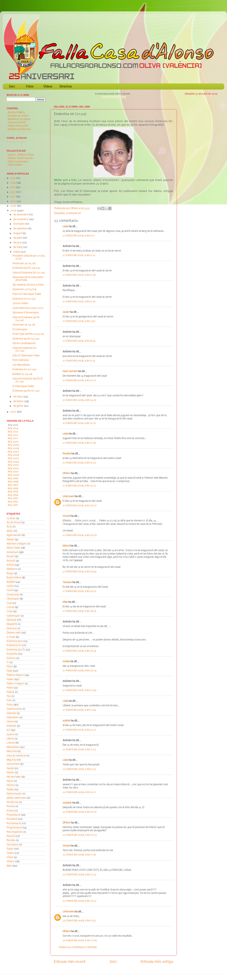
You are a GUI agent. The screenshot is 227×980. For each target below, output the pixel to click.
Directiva (66, 87)
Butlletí (11, 582)
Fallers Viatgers (15, 684)
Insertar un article (18, 116)
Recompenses (15, 832)
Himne (10, 722)
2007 (14, 412)
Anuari (10, 557)
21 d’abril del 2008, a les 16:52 (79, 591)
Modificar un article (19, 119)
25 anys (11, 518)
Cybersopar (13, 616)
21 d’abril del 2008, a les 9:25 (79, 361)
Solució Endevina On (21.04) (29, 273)
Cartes (10, 586)
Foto (9, 701)
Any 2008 (13, 448)
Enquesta (12, 654)
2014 (13, 183)
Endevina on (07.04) (24, 370)
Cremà (10, 607)
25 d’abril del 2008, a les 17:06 (80, 941)
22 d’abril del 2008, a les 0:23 (79, 750)
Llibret (10, 739)
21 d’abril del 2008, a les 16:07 (80, 506)
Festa (10, 688)
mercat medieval (16, 756)
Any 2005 (13, 458)
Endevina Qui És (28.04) (26, 268)
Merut (66, 546)
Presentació (13, 815)
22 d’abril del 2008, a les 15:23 (79, 901)
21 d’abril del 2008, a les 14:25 (79, 400)
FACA (10, 667)
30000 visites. (21, 303)
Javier (66, 312)
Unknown (68, 497)
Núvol (10, 781)
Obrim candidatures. (24, 343)
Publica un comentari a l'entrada (78, 947)
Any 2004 (13, 462)
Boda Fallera (14, 578)
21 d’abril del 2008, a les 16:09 (80, 535)
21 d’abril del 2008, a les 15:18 (79, 443)
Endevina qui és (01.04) (26, 391)
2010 (13, 201)
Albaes (10, 540)
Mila (65, 602)
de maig (18, 247)
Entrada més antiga (157, 962)
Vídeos (48, 87)
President (12, 819)
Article (10, 565)
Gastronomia (14, 709)
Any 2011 (13, 438)
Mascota (12, 751)
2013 (13, 187)
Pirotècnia (12, 802)
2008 (14, 211)
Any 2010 (13, 442)
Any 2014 (13, 428)
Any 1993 (13, 498)
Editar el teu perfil (18, 126)
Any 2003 (13, 465)
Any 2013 (13, 432)
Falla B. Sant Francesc (21, 158)
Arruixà (11, 561)
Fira (9, 696)
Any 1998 (13, 482)
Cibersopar (13, 599)
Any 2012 (13, 435)
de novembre (21, 219)
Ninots (10, 773)
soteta (66, 721)
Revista (11, 840)
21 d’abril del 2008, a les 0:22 (79, 255)
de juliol (18, 238)
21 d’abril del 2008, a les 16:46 (80, 572)
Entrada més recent (70, 962)
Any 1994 (13, 495)
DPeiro (75, 208)
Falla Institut (15, 165)
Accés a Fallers (16, 113)
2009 (14, 206)
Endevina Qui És (16, 650)
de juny (18, 243)
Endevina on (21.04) (24, 299)
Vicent (66, 516)
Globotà (11, 713)
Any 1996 (13, 489)
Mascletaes (13, 747)
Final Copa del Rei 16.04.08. (28, 334)
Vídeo (10, 857)
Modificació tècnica (19, 129)
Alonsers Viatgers (17, 544)
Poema (11, 807)
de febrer (19, 402)
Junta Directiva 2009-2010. (28, 308)
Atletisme (12, 569)
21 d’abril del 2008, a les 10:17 (79, 381)
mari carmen (70, 371)
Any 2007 (13, 452)
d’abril (17, 252)
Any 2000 (14, 475)
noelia (66, 662)
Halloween (13, 718)
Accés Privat (14, 523)
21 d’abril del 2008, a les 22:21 (79, 730)
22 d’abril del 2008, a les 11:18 (79, 855)
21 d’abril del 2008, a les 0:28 (79, 275)
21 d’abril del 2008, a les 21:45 (79, 710)
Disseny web (14, 633)
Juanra (11, 735)
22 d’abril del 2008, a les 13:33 (79, 875)
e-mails (11, 637)
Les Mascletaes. (22, 365)
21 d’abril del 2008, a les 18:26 (79, 611)
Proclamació (14, 824)
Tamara (67, 582)
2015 (13, 178)
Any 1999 (13, 479)
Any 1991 (13, 505)
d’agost (18, 233)
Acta (9, 527)
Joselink (67, 803)
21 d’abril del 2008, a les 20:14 (80, 671)
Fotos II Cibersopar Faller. (27, 294)
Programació (14, 828)
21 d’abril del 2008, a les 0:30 (79, 302)
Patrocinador (14, 794)
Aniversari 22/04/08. (25, 289)
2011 (13, 197)
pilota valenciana (17, 798)
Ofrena (11, 785)
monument (13, 764)
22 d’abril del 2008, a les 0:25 (79, 769)
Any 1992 (13, 502)
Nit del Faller (14, 777)
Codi (9, 603)
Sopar (10, 849)
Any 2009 (13, 445)
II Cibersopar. (20, 330)
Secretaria (13, 845)
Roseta (67, 454)
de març (18, 397)
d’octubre (19, 224)
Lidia (65, 227)
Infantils (11, 726)
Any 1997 (13, 485)
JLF (8, 730)
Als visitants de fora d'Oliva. (28, 285)
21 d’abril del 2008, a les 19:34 (79, 651)
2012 (13, 192)
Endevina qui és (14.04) (26, 339)
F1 (8, 663)
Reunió (11, 836)
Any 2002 (13, 469)
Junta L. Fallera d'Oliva (21, 155)
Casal (10, 590)
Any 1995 (13, 492)
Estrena (11, 658)
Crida (10, 612)
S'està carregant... (17, 142)
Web (9, 866)
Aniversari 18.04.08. (24, 325)
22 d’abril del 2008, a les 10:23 (80, 835)
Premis (10, 811)
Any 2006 (13, 455)
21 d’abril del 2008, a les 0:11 (79, 236)
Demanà (12, 620)
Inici (12, 87)
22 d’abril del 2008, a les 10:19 (80, 812)
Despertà (12, 624)
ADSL (10, 531)
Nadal (10, 768)
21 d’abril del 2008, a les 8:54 (79, 341)
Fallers (10, 680)
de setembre (21, 229)
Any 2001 (13, 472)
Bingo (10, 574)
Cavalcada (13, 595)
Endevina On (74, 213)
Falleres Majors (15, 675)
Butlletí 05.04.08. (23, 374)
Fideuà (10, 692)
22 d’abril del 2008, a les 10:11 (79, 792)
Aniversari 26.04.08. (24, 264)
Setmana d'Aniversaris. (26, 313)
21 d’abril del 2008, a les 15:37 (79, 463)
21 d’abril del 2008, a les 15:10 (79, 423)
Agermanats (14, 535)
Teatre (10, 853)
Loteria (11, 743)
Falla (9, 671)
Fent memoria (21, 360)
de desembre (21, 215)
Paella (10, 790)
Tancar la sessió (17, 123)
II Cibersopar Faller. (24, 386)
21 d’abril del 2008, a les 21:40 (80, 690)
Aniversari (12, 552)
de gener (19, 406)
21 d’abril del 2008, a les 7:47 (79, 321)
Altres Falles (13, 548)
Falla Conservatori (18, 162)
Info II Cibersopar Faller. (26, 356)
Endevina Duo (15, 641)
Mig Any (11, 760)
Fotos (30, 87)
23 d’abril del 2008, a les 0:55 (79, 921)
